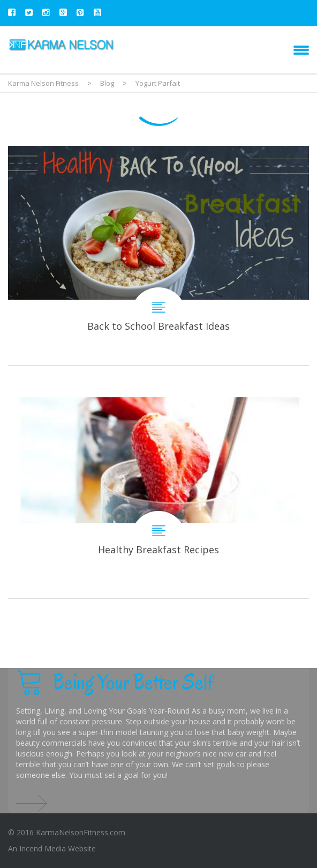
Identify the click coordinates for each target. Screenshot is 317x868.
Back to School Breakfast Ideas (159, 255)
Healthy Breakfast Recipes (159, 498)
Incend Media (43, 848)
